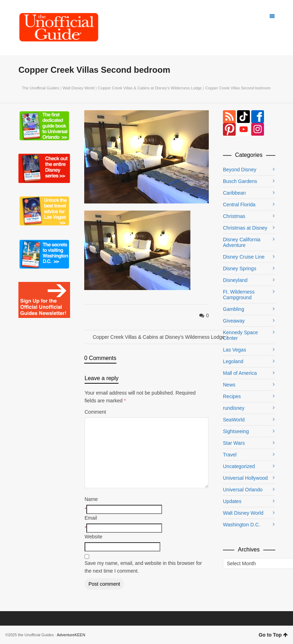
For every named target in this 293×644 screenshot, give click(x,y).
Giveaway (234, 321)
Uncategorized (239, 466)
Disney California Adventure (242, 242)
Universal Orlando (243, 490)
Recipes (232, 396)
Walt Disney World (79, 88)
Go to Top (273, 635)
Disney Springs (240, 268)
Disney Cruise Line (244, 257)
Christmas (234, 216)
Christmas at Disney (245, 228)
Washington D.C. (242, 525)
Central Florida (239, 205)
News (229, 385)
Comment (95, 412)
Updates (232, 501)
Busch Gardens (240, 181)
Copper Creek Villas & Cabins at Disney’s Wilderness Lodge (150, 88)
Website (93, 537)
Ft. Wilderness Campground (239, 295)
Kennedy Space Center (240, 335)
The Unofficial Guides (41, 88)
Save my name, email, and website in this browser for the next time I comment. (143, 567)
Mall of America (240, 373)
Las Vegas (234, 350)
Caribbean (234, 193)
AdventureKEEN (71, 635)
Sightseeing (236, 431)
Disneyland (235, 280)
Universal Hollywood (245, 478)
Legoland (233, 361)
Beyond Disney (240, 170)
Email (91, 518)
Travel (230, 455)
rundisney (234, 408)
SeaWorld (234, 420)
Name (91, 499)
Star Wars (234, 443)
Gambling (234, 309)
